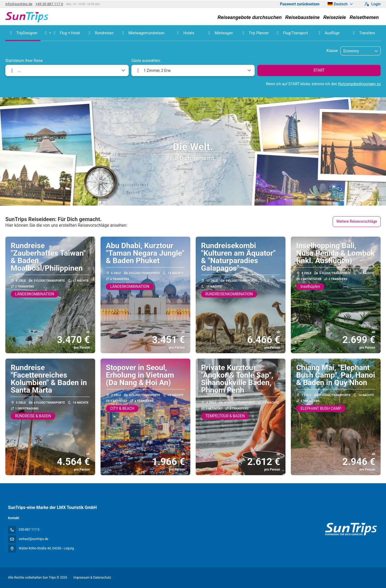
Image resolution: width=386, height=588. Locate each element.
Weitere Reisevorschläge (357, 221)
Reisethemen (364, 17)
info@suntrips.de (19, 4)
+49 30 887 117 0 (49, 4)
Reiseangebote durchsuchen (249, 17)
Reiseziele (335, 17)
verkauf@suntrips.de (34, 539)
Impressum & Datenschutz (92, 578)
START (319, 70)
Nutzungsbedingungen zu (359, 84)
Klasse (332, 51)
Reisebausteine (302, 17)
